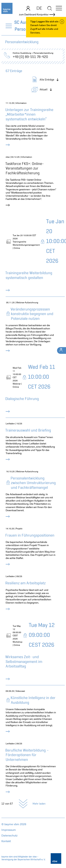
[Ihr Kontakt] (62, 350)
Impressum (9, 830)
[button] (59, 9)
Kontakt (6, 841)
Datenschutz (10, 836)
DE (39, 8)
